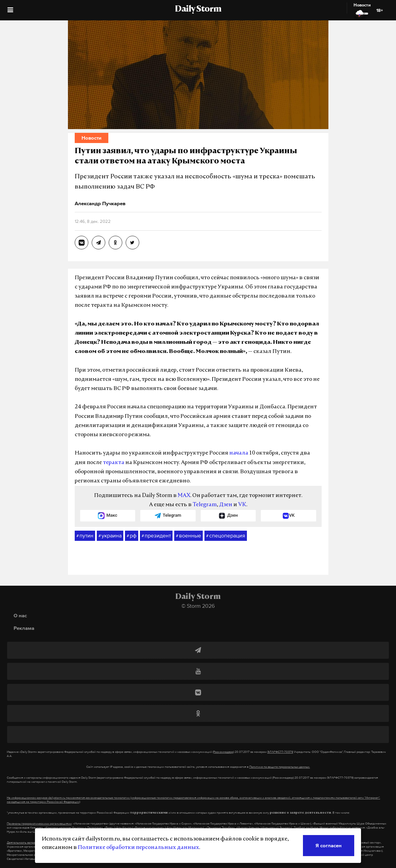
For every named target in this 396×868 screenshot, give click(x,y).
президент (156, 536)
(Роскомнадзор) (223, 752)
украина (110, 536)
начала (239, 453)
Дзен (226, 505)
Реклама (24, 628)
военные (188, 536)
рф (132, 536)
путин (85, 536)
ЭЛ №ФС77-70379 (280, 752)
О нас (20, 615)
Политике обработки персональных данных (138, 848)
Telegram (205, 505)
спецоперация (226, 536)
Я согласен (329, 845)
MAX (184, 496)
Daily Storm (198, 10)
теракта (114, 463)
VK (242, 505)
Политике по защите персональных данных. (280, 767)
